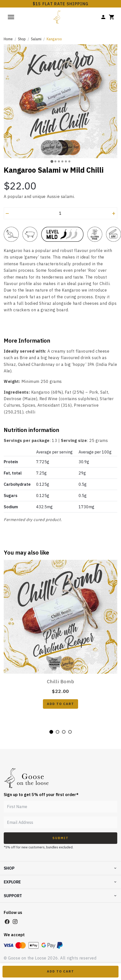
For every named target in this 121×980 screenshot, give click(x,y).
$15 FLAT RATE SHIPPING (61, 4)
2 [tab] (58, 732)
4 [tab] (70, 732)
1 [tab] (51, 732)
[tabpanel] (60, 640)
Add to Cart (60, 971)
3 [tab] (64, 732)
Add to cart (60, 704)
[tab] (52, 161)
